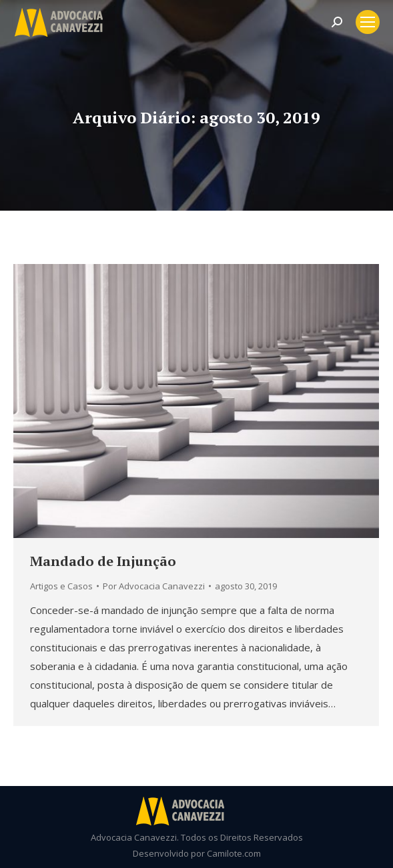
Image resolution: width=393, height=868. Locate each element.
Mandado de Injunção (103, 561)
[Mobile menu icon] (368, 22)
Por (154, 586)
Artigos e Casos (61, 586)
